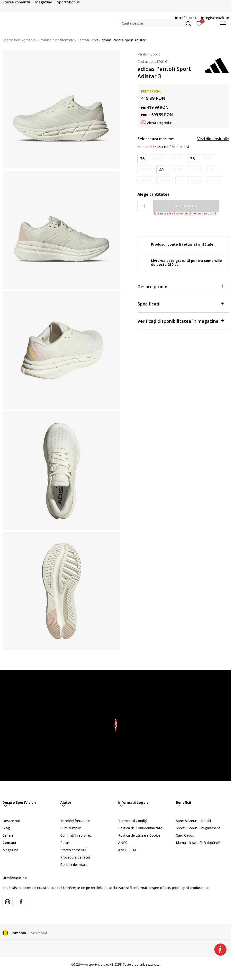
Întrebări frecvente (75, 821)
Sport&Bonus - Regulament (198, 828)
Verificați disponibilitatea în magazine (181, 321)
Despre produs (181, 286)
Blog (6, 828)
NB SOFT (115, 965)
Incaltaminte (64, 40)
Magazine (10, 850)
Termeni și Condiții (133, 821)
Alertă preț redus (160, 123)
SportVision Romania (19, 40)
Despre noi (11, 821)
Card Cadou (185, 835)
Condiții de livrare (74, 864)
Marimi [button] (163, 147)
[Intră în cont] (199, 23)
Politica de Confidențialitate (140, 828)
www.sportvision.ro (95, 965)
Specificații (181, 303)
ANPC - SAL (127, 850)
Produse (45, 40)
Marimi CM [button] (180, 147)
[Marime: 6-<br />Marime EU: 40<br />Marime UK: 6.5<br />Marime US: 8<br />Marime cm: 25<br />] (161, 170)
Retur (65, 843)
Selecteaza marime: (156, 139)
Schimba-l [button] (39, 933)
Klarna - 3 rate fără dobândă (198, 843)
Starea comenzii (73, 850)
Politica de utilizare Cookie (139, 835)
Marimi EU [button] (146, 147)
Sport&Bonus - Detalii (193, 821)
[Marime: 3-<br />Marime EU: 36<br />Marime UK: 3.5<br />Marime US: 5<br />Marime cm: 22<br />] (142, 159)
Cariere (8, 835)
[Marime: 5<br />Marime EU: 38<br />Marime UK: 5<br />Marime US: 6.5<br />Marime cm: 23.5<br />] (192, 159)
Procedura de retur (75, 857)
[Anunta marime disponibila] (158, 159)
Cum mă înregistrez (76, 835)
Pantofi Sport (88, 40)
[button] (156, 23)
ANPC (123, 843)
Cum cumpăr (70, 828)
